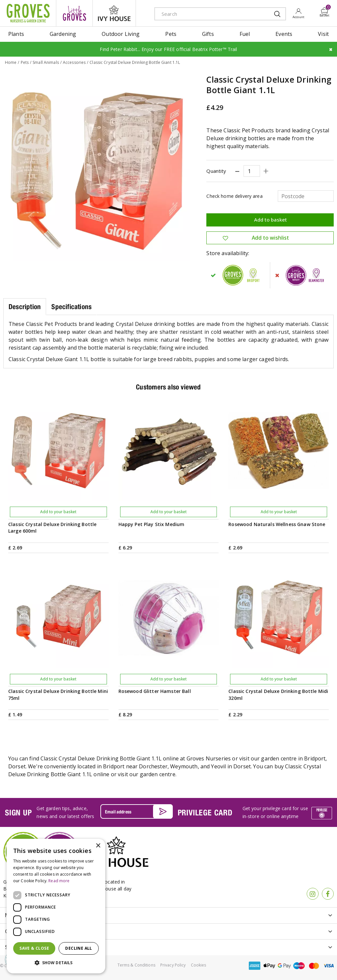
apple (270, 966)
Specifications (71, 307)
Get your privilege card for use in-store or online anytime (275, 812)
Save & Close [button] (34, 948)
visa (329, 966)
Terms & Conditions (136, 965)
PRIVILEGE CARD (205, 812)
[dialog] (56, 906)
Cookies (199, 965)
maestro (299, 966)
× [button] (98, 846)
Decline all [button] (78, 948)
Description (25, 307)
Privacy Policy (173, 965)
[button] (56, 963)
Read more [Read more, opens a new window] (59, 881)
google (284, 966)
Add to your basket (58, 512)
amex (255, 966)
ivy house (114, 13)
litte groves (74, 13)
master (314, 966)
